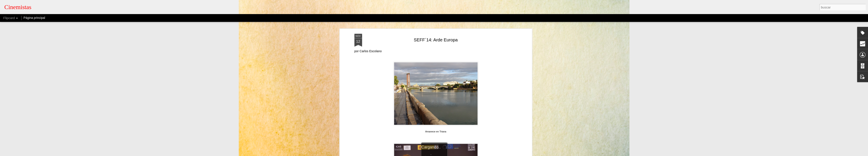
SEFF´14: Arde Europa (436, 40)
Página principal (34, 18)
